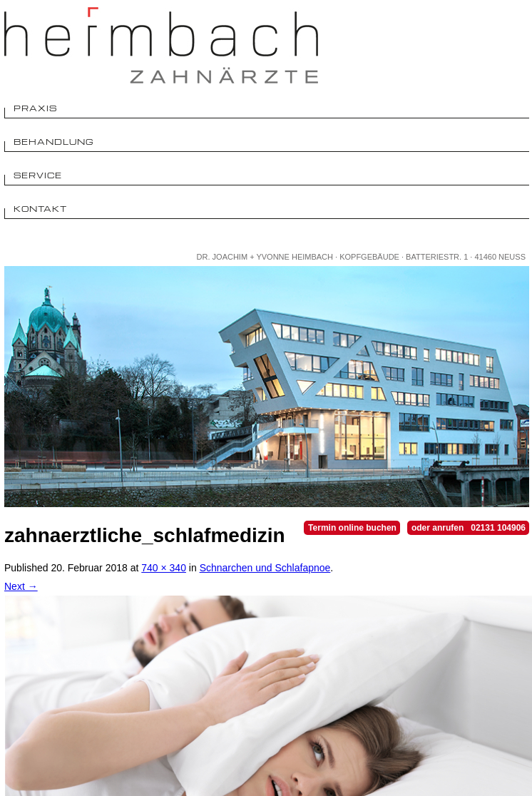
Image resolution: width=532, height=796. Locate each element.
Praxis (35, 108)
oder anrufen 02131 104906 (469, 528)
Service (38, 175)
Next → (21, 586)
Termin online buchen (352, 528)
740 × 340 (164, 568)
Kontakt (40, 209)
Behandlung (54, 142)
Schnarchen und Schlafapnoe (265, 568)
